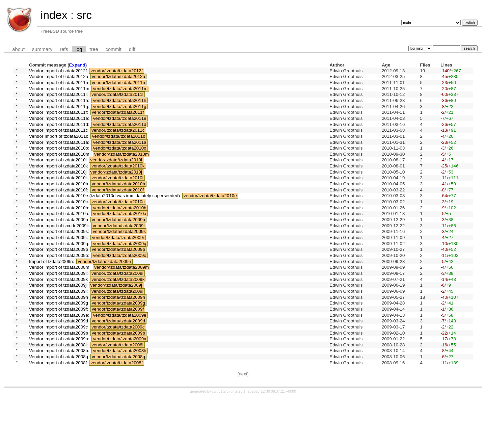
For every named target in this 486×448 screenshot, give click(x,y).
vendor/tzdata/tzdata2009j (116, 322)
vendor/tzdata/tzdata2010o (120, 162)
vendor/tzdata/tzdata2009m (122, 301)
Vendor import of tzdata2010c (58, 225)
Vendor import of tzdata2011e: (59, 127)
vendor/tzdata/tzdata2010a (120, 239)
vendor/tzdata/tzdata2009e (120, 357)
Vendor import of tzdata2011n (59, 85)
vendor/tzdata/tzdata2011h (120, 106)
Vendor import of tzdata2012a (59, 78)
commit (114, 49)
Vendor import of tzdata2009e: (59, 357)
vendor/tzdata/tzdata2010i (117, 197)
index (54, 15)
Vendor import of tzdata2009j (58, 322)
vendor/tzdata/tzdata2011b (119, 148)
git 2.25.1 (238, 442)
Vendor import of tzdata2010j (58, 190)
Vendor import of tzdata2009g (59, 343)
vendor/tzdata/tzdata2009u (118, 246)
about (18, 49)
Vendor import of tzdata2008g (59, 406)
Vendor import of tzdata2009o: (59, 287)
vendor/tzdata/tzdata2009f (118, 350)
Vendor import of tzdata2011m (59, 92)
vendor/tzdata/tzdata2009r (118, 267)
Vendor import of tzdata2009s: (59, 259)
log (79, 49)
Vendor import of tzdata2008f (58, 413)
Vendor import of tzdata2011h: (59, 106)
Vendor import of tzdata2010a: (59, 239)
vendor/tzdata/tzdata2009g (118, 343)
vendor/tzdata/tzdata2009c (118, 371)
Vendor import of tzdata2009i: (58, 329)
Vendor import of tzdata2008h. (59, 399)
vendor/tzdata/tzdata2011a (120, 155)
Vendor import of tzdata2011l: (58, 99)
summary (42, 49)
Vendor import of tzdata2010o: (59, 162)
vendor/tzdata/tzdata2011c (118, 141)
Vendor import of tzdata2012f (58, 71)
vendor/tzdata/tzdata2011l (117, 99)
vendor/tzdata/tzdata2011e (120, 127)
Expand (77, 65)
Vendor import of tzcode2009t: (59, 252)
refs (64, 49)
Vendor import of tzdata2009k (58, 315)
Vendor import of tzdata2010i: (58, 197)
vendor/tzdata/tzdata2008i (117, 392)
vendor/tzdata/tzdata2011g (120, 113)
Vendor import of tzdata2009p (59, 280)
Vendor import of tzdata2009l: (58, 308)
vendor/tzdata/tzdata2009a (120, 385)
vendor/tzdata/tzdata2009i (117, 329)
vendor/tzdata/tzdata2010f (118, 210)
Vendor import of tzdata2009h (59, 336)
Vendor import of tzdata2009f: (59, 350)
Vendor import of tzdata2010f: (59, 210)
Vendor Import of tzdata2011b (59, 148)
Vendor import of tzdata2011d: (59, 134)
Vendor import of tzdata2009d (59, 364)
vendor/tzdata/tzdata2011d (120, 134)
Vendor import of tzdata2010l (58, 176)
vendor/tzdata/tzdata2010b (120, 231)
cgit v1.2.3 (220, 442)
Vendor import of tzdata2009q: (59, 273)
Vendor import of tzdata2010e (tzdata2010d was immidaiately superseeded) (104, 218)
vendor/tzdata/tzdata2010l (116, 176)
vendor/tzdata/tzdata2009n (104, 294)
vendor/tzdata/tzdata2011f (118, 120)
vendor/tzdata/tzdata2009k (118, 315)
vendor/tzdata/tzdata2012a (118, 78)
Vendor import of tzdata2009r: (59, 267)
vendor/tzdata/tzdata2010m (122, 169)
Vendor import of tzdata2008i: (58, 392)
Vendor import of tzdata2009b (59, 378)
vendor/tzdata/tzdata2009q (120, 273)
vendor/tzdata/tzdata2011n (118, 85)
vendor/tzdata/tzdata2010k (118, 183)
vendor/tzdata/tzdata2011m (120, 92)
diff (132, 49)
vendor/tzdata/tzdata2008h (120, 399)
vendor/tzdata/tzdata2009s (119, 259)
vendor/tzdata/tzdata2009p (118, 280)
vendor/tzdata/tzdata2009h (118, 336)
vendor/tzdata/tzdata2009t (119, 252)
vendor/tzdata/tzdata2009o (120, 287)
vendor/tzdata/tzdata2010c (118, 225)
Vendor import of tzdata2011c (58, 141)
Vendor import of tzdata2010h (59, 204)
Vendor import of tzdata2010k (58, 183)
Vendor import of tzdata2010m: (60, 169)
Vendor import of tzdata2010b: (59, 231)
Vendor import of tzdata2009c (58, 371)
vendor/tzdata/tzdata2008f (116, 413)
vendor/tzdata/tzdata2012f (116, 71)
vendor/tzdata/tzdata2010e (210, 218)
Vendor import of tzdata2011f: (59, 120)
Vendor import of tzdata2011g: (59, 113)
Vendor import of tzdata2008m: (60, 301)
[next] (243, 425)
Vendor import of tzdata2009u (59, 246)
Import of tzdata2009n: (51, 294)
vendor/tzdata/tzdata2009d (118, 364)
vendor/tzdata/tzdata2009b (118, 378)
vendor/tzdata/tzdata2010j (116, 190)
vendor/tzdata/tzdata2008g (118, 406)
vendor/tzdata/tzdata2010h (118, 204)
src (84, 15)
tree (94, 49)
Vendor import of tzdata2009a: (59, 385)
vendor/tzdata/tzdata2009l (117, 308)
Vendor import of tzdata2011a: (59, 155)
